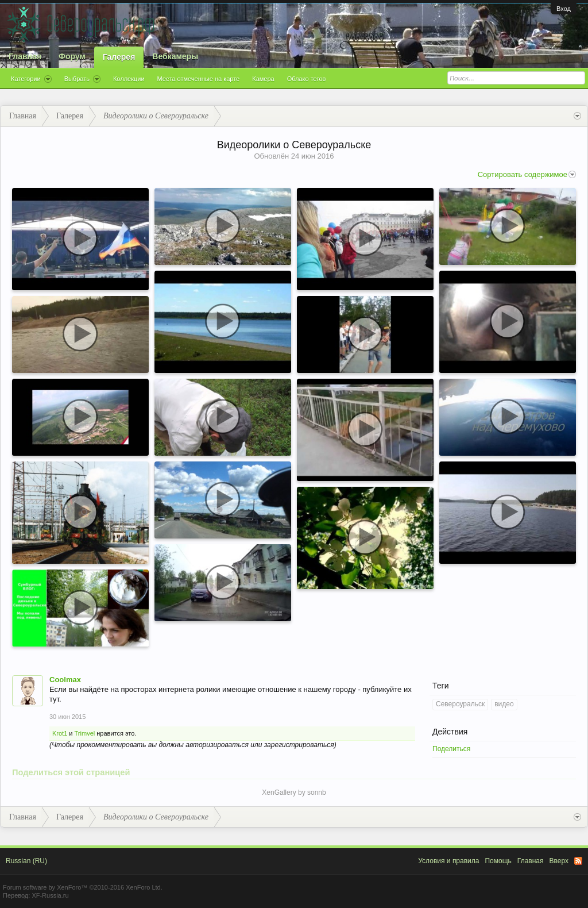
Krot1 (60, 733)
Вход (564, 9)
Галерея (119, 57)
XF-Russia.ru (50, 895)
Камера (263, 79)
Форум (72, 56)
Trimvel (85, 733)
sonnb (317, 792)
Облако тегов (307, 79)
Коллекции (129, 79)
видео (504, 704)
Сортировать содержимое (527, 174)
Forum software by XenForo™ (83, 887)
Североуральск (460, 704)
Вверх (559, 861)
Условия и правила (448, 861)
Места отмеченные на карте (199, 79)
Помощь (498, 861)
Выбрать (82, 79)
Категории (31, 79)
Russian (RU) (26, 861)
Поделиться (451, 749)
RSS (578, 861)
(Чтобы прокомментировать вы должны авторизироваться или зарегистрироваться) (193, 745)
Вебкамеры (175, 56)
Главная (25, 56)
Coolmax (65, 680)
